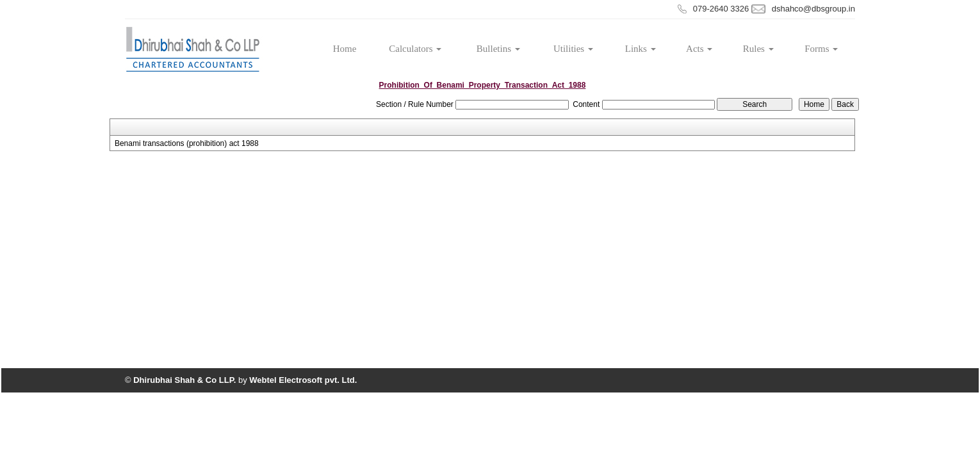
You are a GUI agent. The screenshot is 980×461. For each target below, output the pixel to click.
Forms (821, 49)
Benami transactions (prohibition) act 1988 (187, 143)
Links (641, 49)
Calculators (415, 49)
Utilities (573, 49)
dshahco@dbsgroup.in (813, 9)
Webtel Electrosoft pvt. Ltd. (303, 380)
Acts (699, 49)
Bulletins (498, 49)
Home (345, 49)
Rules (758, 49)
